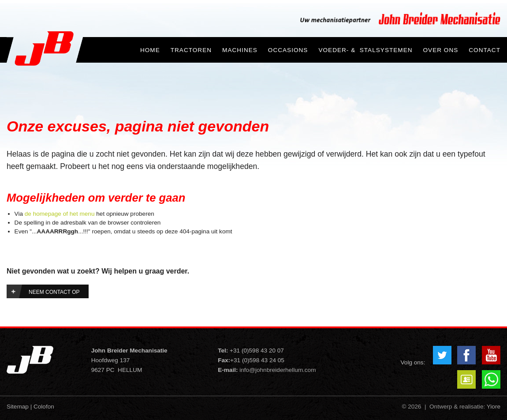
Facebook (466, 355)
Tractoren (191, 50)
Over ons (441, 50)
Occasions (288, 50)
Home (150, 50)
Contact (485, 50)
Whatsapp (491, 379)
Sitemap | (19, 407)
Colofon (44, 407)
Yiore (494, 407)
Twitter (442, 355)
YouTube (491, 355)
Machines (240, 50)
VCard (466, 379)
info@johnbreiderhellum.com (278, 370)
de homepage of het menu (60, 214)
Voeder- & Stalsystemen (365, 50)
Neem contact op (54, 292)
